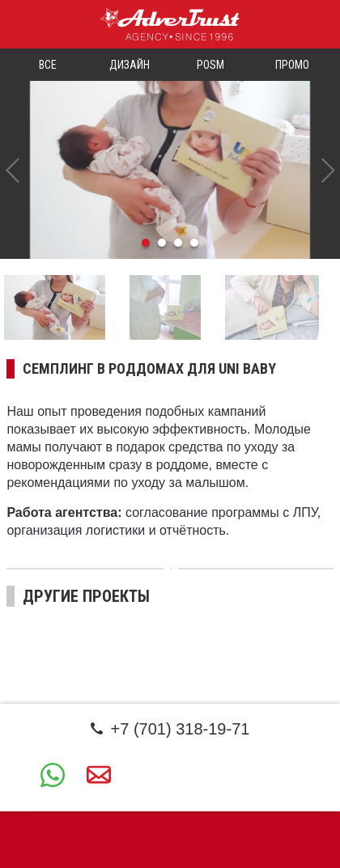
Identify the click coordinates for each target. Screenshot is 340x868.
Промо (292, 65)
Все (48, 65)
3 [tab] (178, 243)
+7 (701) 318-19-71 (170, 729)
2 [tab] (162, 243)
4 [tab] (194, 243)
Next (328, 170)
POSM (210, 65)
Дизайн (130, 65)
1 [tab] (146, 243)
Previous (12, 170)
